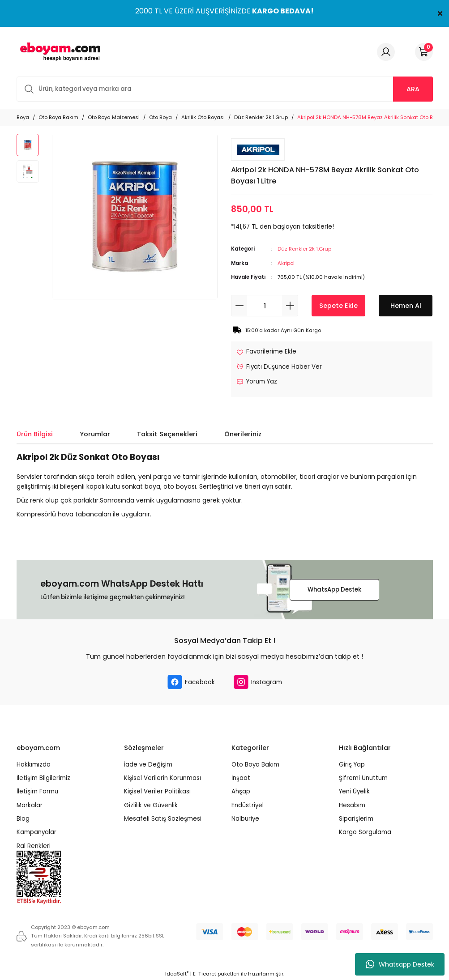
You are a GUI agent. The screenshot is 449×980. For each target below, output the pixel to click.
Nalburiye (245, 819)
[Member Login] (386, 52)
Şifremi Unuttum (363, 778)
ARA (413, 89)
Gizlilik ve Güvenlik (151, 805)
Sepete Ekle (338, 306)
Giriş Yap (352, 765)
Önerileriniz (243, 434)
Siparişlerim (356, 819)
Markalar (30, 805)
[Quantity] (265, 306)
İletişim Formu (37, 791)
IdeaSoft (177, 974)
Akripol (286, 263)
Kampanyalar (36, 832)
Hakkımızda (34, 765)
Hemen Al (406, 306)
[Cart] (424, 52)
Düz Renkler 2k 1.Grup (304, 249)
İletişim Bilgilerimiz (43, 778)
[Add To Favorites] (266, 352)
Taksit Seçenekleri (167, 434)
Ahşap (241, 791)
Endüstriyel (248, 805)
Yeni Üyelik (354, 791)
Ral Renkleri (34, 846)
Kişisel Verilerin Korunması (162, 778)
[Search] (225, 89)
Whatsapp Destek (400, 964)
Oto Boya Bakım (255, 765)
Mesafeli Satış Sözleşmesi (163, 819)
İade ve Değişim (148, 765)
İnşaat (241, 778)
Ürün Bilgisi (35, 434)
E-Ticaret (205, 974)
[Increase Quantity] (290, 306)
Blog (23, 819)
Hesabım (352, 805)
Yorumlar (95, 434)
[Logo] (59, 52)
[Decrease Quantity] (239, 306)
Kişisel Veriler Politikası (157, 791)
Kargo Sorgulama (365, 832)
